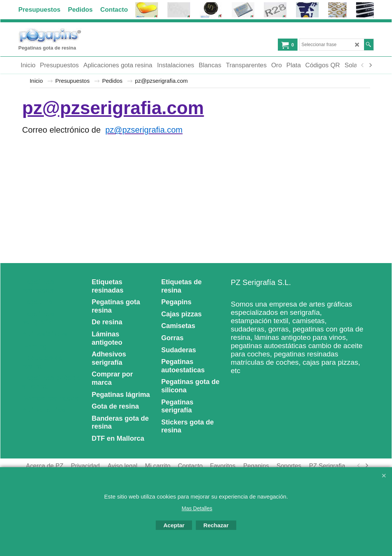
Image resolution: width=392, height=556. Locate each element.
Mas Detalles (197, 508)
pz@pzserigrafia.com (113, 108)
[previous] (363, 65)
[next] (370, 65)
